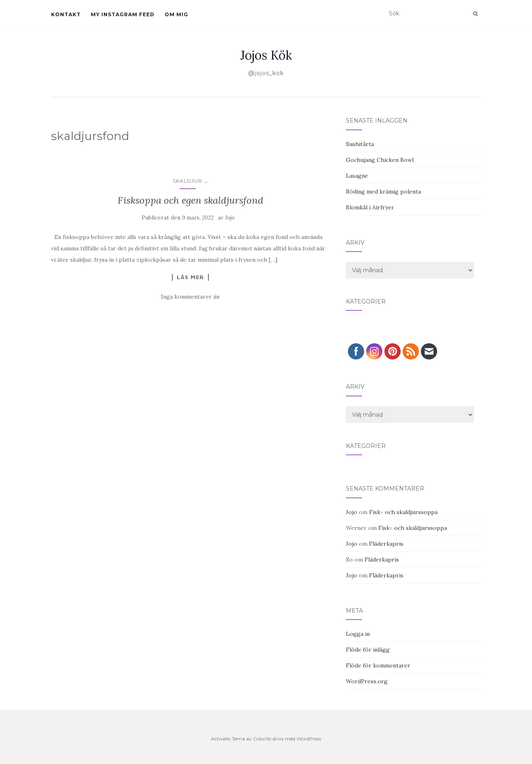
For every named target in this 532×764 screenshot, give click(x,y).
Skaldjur (188, 181)
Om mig (176, 14)
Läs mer (190, 277)
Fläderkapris (386, 544)
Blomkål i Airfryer (370, 207)
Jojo (230, 218)
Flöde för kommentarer (378, 665)
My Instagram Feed (123, 14)
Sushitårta (360, 144)
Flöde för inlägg (368, 650)
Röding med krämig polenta (383, 192)
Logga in (358, 634)
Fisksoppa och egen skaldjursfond (190, 200)
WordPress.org (367, 681)
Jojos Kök (266, 55)
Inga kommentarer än (190, 297)
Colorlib (262, 739)
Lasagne (357, 176)
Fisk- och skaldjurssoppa (403, 512)
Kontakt (66, 14)
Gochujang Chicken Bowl (380, 160)
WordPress (309, 739)
